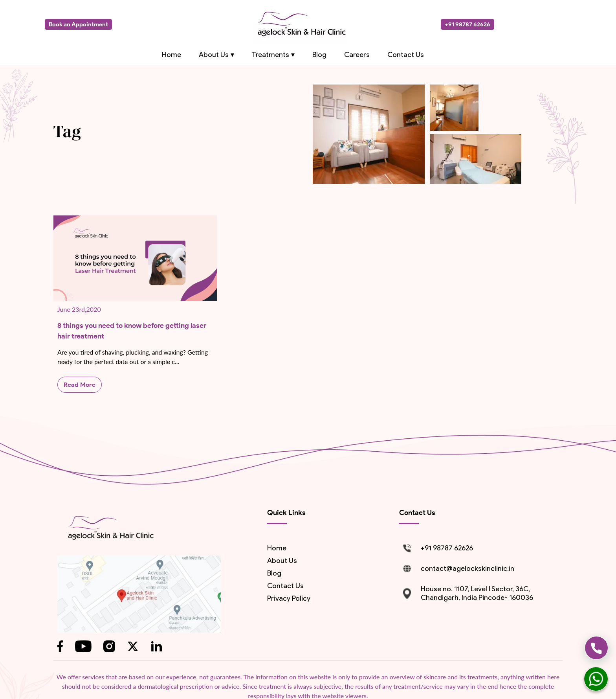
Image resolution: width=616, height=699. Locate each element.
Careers (357, 55)
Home (171, 55)
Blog (319, 55)
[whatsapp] (596, 679)
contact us (285, 586)
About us (282, 561)
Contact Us (406, 55)
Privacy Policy (289, 598)
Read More (80, 385)
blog (274, 573)
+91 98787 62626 (467, 24)
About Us (214, 55)
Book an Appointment (78, 24)
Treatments (270, 55)
